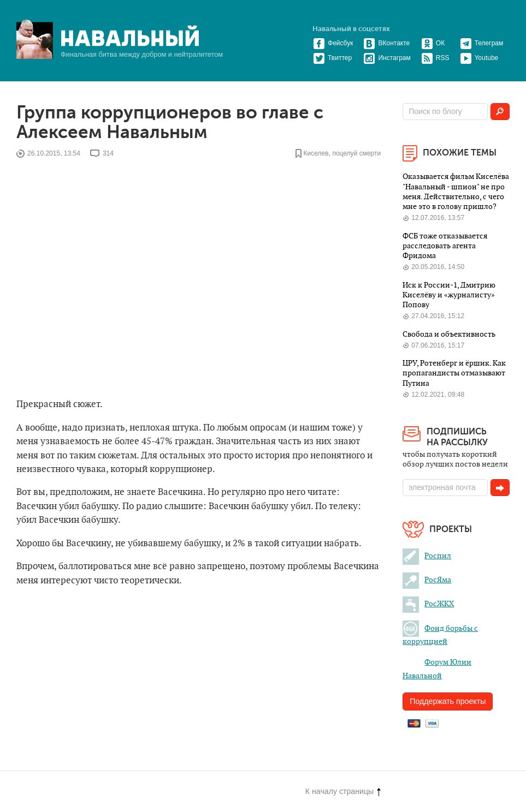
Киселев (316, 153)
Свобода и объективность (449, 334)
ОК (433, 43)
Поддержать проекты (448, 701)
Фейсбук (333, 43)
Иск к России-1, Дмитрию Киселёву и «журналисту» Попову (449, 295)
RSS (435, 58)
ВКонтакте (386, 43)
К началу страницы (343, 791)
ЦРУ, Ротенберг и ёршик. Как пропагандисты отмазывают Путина (454, 373)
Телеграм (482, 43)
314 (108, 153)
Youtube (479, 58)
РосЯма (427, 580)
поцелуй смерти (356, 153)
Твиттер (332, 58)
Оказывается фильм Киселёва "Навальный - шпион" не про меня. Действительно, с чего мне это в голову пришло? (456, 192)
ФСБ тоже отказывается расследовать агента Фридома (445, 246)
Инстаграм (387, 58)
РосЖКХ (428, 604)
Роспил (427, 556)
